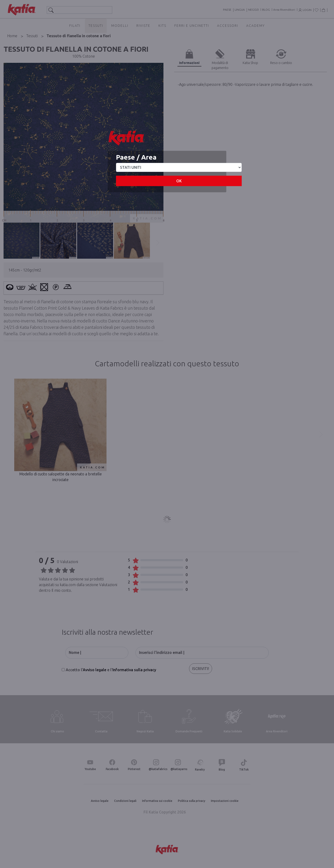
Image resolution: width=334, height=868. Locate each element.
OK (179, 181)
